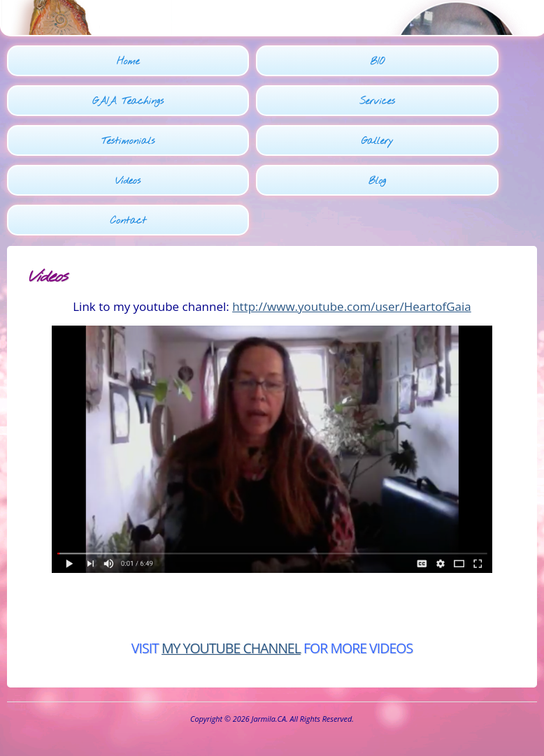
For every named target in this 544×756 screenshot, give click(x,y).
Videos (128, 181)
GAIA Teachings (128, 102)
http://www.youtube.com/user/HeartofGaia (352, 306)
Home (128, 62)
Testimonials (128, 141)
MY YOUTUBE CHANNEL (231, 648)
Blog (377, 181)
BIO (377, 62)
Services (377, 102)
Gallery (378, 141)
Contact (128, 221)
